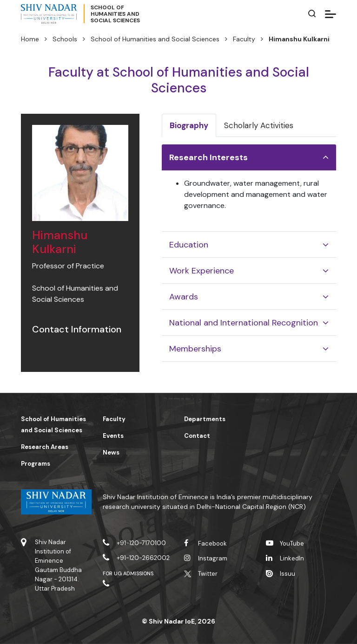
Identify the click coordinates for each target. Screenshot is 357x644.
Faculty (244, 39)
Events (113, 436)
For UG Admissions (128, 573)
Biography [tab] (189, 125)
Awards (184, 297)
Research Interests (208, 157)
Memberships (195, 349)
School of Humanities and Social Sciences (155, 39)
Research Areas (45, 447)
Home (30, 39)
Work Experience (202, 271)
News (111, 452)
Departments (205, 419)
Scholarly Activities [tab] (259, 125)
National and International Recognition (244, 323)
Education (189, 245)
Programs (36, 464)
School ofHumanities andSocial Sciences (115, 14)
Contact (197, 436)
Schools (65, 39)
